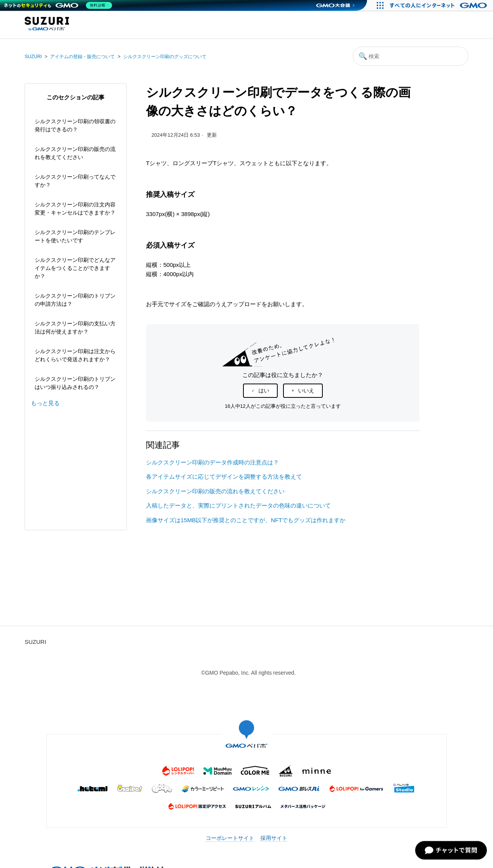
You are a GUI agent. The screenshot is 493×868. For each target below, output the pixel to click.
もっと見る (45, 403)
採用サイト (274, 838)
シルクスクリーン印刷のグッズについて (165, 57)
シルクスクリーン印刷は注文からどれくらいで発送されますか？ (75, 355)
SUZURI (33, 57)
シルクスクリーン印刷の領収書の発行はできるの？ (75, 125)
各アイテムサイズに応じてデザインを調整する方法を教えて (224, 477)
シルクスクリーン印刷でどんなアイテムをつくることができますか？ (75, 268)
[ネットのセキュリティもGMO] (59, 5)
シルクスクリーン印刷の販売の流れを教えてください (75, 153)
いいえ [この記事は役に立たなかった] (306, 390)
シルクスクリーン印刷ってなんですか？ (75, 181)
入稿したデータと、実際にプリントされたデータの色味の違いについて (238, 505)
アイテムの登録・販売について (82, 57)
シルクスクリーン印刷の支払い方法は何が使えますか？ (75, 328)
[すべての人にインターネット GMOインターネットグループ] (439, 5)
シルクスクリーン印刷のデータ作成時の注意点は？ (212, 462)
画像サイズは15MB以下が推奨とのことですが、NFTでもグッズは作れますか (246, 520)
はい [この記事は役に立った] (264, 390)
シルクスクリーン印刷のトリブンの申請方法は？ (75, 300)
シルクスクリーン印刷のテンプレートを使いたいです (75, 236)
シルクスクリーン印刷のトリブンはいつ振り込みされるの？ (75, 383)
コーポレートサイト (230, 838)
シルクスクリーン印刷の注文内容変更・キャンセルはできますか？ (75, 209)
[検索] (411, 56)
